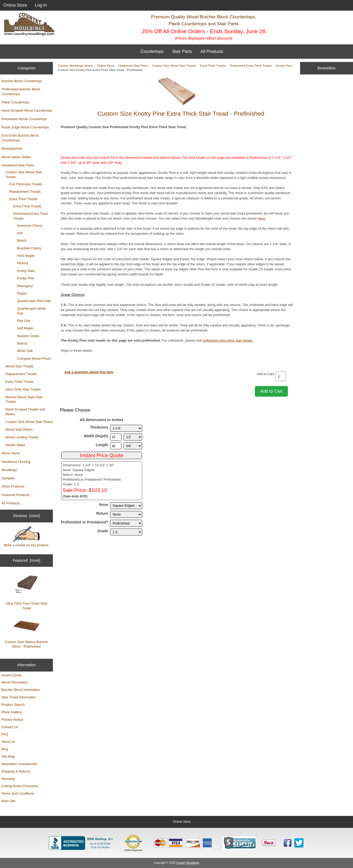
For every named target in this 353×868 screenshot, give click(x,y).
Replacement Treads (25, 192)
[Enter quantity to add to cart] (281, 376)
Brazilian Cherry (29, 248)
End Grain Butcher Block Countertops (20, 138)
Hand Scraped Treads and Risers (25, 412)
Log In (41, 5)
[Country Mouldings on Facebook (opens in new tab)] (287, 843)
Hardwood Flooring (16, 462)
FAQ (5, 734)
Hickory (23, 263)
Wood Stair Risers (19, 429)
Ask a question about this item (89, 372)
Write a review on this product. (26, 537)
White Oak (25, 351)
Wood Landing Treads (22, 437)
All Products (212, 51)
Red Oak (24, 321)
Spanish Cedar (28, 336)
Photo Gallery (12, 712)
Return (102, 513)
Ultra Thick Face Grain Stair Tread (26, 592)
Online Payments (133, 850)
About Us (8, 742)
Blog (5, 749)
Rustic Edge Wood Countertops (25, 127)
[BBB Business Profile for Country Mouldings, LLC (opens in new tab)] (82, 843)
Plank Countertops (16, 102)
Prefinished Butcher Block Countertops (21, 92)
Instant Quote (12, 675)
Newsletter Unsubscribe (19, 764)
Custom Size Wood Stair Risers (29, 422)
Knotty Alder (26, 271)
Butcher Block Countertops (22, 81)
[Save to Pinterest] (269, 843)
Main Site (8, 801)
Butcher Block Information (21, 690)
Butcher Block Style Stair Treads (24, 399)
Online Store (15, 5)
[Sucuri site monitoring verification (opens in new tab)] (239, 843)
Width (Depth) (96, 436)
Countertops (152, 51)
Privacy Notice (12, 720)
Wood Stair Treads (19, 366)
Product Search (13, 705)
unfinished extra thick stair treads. (228, 340)
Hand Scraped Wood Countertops (27, 110)
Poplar (22, 293)
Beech (22, 240)
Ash (20, 233)
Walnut (22, 343)
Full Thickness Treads (26, 184)
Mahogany (25, 286)
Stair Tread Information (19, 697)
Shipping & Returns (16, 771)
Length (102, 445)
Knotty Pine (26, 278)
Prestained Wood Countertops (24, 119)
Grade (103, 531)
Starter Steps (15, 445)
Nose (104, 505)
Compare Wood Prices (34, 358)
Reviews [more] (27, 516)
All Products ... (12, 503)
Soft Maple (25, 328)
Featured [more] (26, 560)
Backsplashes (12, 148)
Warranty (8, 779)
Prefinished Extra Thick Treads (30, 216)
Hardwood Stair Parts (18, 165)
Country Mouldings (188, 863)
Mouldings (9, 470)
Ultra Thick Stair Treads (23, 389)
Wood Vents (11, 453)
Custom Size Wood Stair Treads (24, 175)
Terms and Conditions (18, 793)
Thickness (99, 427)
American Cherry (30, 226)
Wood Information (15, 682)
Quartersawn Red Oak (34, 301)
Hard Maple (26, 256)
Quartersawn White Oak (31, 311)
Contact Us (10, 727)
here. (262, 218)
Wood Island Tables (16, 157)
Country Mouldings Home (75, 66)
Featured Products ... (17, 495)
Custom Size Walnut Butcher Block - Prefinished (26, 634)
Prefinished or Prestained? (85, 522)
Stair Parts (182, 51)
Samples (8, 478)
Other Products (13, 486)
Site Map (8, 756)
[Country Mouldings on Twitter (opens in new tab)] (299, 843)
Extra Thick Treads (23, 199)
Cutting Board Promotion (20, 786)
